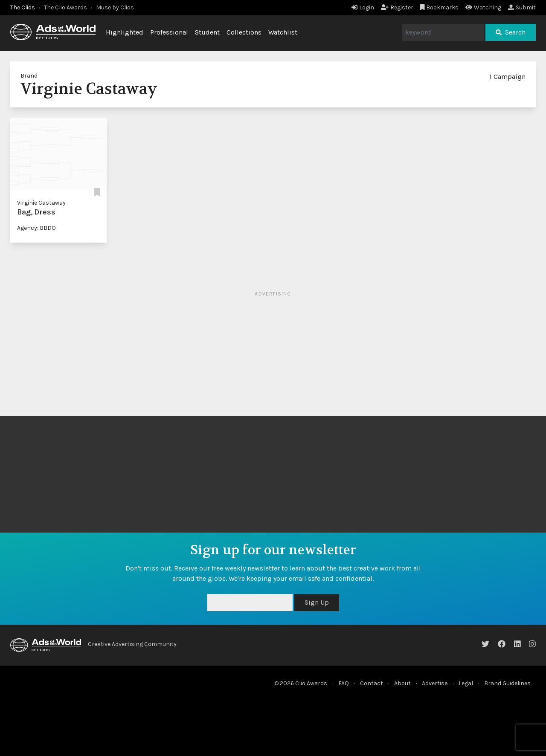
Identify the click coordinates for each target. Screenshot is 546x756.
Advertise (435, 683)
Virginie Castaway (41, 203)
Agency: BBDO (36, 228)
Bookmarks (440, 7)
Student (207, 32)
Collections (244, 32)
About (402, 683)
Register (397, 7)
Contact (372, 683)
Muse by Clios (115, 7)
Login (363, 7)
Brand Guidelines (507, 683)
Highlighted (125, 32)
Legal (466, 683)
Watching (483, 7)
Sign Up (317, 602)
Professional (169, 32)
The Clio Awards (65, 7)
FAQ (344, 683)
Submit (522, 7)
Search (511, 32)
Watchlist (283, 32)
